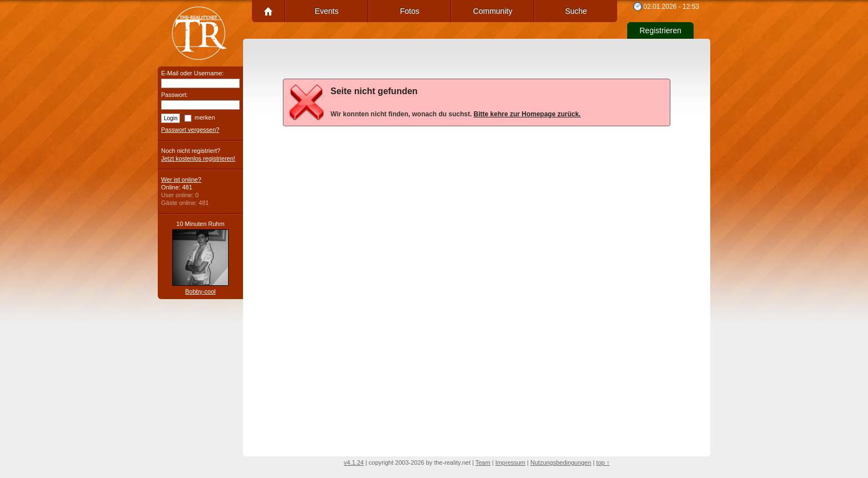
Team (483, 462)
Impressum (510, 462)
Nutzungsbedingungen (561, 462)
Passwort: (174, 95)
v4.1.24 (354, 462)
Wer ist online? (181, 179)
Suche (576, 11)
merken (205, 117)
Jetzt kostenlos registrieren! (198, 158)
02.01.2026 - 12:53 (671, 7)
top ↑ (603, 462)
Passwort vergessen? (190, 130)
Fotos (409, 11)
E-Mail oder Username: (192, 73)
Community (493, 11)
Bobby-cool (200, 291)
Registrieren (660, 30)
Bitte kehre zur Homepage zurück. (527, 114)
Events (327, 11)
